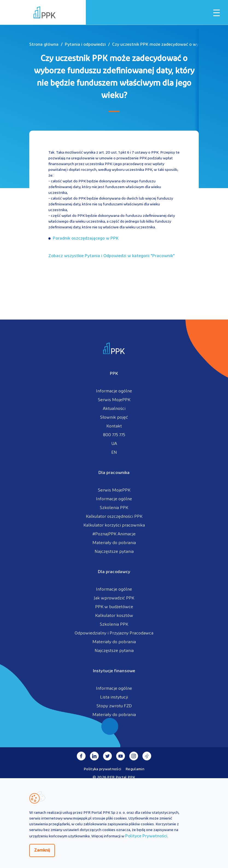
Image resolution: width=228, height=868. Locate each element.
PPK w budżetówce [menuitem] (114, 607)
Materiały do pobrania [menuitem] (114, 543)
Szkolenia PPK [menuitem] (114, 508)
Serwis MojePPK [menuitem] (114, 400)
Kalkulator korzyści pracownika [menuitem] (114, 525)
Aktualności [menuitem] (114, 409)
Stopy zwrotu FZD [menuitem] (114, 706)
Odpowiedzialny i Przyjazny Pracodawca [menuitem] (114, 633)
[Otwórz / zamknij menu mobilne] (217, 13)
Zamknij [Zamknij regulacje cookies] (42, 850)
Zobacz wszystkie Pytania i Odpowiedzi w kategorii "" (112, 256)
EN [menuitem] (114, 453)
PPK (114, 374)
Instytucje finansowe (114, 671)
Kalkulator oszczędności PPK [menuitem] (114, 517)
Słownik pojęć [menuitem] (114, 418)
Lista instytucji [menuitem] (114, 697)
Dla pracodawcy (114, 572)
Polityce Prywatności (146, 836)
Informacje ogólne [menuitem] (114, 391)
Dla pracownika (114, 473)
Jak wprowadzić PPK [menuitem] (114, 598)
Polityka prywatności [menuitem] (102, 769)
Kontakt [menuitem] (114, 426)
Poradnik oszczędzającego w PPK (86, 238)
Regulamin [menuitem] (135, 769)
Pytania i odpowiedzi (85, 45)
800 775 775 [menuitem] (114, 435)
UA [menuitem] (114, 444)
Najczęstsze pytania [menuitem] (114, 552)
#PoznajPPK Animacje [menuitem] (114, 534)
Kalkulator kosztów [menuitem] (114, 616)
